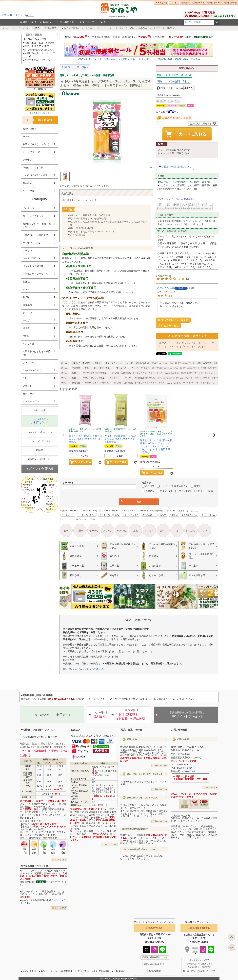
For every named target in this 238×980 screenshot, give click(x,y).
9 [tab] (146, 612)
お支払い (75, 730)
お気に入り (67, 22)
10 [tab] (148, 612)
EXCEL (206, 804)
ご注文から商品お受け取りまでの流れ (139, 849)
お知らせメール (215, 3)
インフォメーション (155, 922)
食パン (163, 531)
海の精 (26, 297)
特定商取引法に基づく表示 (75, 971)
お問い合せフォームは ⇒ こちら (187, 747)
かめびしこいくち (131, 515)
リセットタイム (208, 515)
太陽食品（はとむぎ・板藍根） (37, 353)
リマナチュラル (31, 401)
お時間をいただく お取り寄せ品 (37, 226)
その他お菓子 (50, 28)
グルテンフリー (31, 208)
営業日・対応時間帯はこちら (155, 957)
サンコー (171, 511)
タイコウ (27, 313)
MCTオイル (81, 519)
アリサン (27, 160)
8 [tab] (144, 612)
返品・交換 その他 (131, 730)
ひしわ (26, 378)
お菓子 (36, 28)
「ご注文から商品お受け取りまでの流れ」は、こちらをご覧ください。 (142, 857)
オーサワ (94, 531)
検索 (217, 22)
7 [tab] (141, 612)
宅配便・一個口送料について (176, 167)
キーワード (68, 483)
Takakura (27, 305)
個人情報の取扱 (101, 971)
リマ (205, 531)
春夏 (87, 368)
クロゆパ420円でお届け (35, 175)
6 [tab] (139, 612)
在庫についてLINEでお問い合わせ (174, 75)
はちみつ (191, 531)
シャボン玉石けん (32, 258)
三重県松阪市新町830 (199, 928)
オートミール (68, 515)
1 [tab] (127, 612)
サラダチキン (105, 515)
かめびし (122, 531)
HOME (26, 136)
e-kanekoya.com (155, 928)
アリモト (27, 386)
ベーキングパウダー (86, 515)
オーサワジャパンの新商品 (97, 383)
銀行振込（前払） (75, 798)
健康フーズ (28, 394)
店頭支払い (76, 805)
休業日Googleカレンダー (155, 964)
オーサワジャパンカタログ (151, 511)
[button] (63, 435)
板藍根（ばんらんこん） (189, 511)
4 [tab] (134, 612)
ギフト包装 (28, 191)
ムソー (26, 289)
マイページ (87, 22)
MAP (198, 758)
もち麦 (163, 515)
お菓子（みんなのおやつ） (37, 144)
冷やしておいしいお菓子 (94, 378)
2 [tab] (130, 612)
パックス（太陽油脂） (34, 266)
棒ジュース (121, 368)
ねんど (26, 320)
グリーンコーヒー (110, 511)
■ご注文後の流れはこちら (37, 60)
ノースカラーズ (128, 511)
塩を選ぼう (37, 120)
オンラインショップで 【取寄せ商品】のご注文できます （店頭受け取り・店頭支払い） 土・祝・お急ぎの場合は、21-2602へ (199, 965)
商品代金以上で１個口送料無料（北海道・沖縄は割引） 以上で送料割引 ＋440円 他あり (139, 37)
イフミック (67, 519)
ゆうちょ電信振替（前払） (79, 786)
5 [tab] (137, 612)
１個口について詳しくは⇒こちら (42, 737)
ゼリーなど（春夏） (103, 368)
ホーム (5, 28)
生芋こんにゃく (149, 515)
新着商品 (46, 22)
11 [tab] (151, 612)
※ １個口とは (40, 89)
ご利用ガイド (199, 3)
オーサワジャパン (20, 28)
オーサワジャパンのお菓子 (95, 373)
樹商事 (26, 328)
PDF (195, 804)
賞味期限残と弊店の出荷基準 (135, 829)
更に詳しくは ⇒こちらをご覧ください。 (84, 669)
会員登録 (186, 3)
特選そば (174, 515)
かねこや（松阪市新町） (87, 812)
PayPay (74, 782)
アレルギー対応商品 (81, 363)
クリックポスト (29, 891)
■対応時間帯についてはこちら (39, 50)
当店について (28, 22)
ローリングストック (33, 216)
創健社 (26, 282)
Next (214, 599)
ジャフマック (30, 363)
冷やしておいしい (114, 363)
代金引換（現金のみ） (81, 771)
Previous (63, 599)
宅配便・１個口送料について (37, 730)
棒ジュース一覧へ (76, 67)
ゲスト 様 (7, 15)
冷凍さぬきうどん (189, 515)
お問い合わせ (231, 3)
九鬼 (135, 531)
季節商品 (27, 183)
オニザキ (149, 531)
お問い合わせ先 (179, 730)
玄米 (117, 515)
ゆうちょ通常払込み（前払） (80, 792)
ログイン (30, 15)
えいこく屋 (28, 344)
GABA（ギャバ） (90, 511)
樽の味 (26, 336)
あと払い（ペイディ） (81, 802)
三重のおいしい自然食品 (35, 235)
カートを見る (161, 3)
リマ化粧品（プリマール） (37, 274)
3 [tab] (132, 612)
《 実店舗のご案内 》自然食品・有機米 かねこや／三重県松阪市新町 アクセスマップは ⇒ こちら (194, 818)
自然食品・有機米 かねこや (185, 750)
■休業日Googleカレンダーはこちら (39, 55)
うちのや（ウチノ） (33, 370)
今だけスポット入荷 (33, 168)
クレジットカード (79, 779)
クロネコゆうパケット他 (34, 866)
